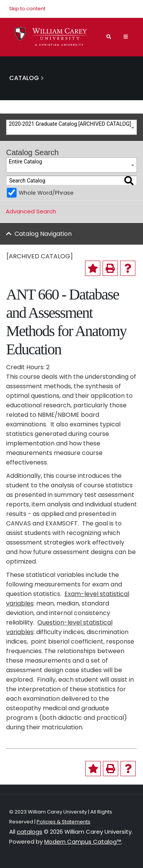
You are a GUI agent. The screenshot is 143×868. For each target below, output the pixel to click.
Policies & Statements (63, 822)
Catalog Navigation (43, 234)
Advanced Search (31, 211)
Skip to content (27, 9)
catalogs (30, 832)
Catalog (24, 78)
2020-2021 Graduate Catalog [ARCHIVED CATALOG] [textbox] (70, 124)
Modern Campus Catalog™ (83, 842)
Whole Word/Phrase (46, 193)
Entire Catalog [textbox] (25, 162)
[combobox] (71, 127)
